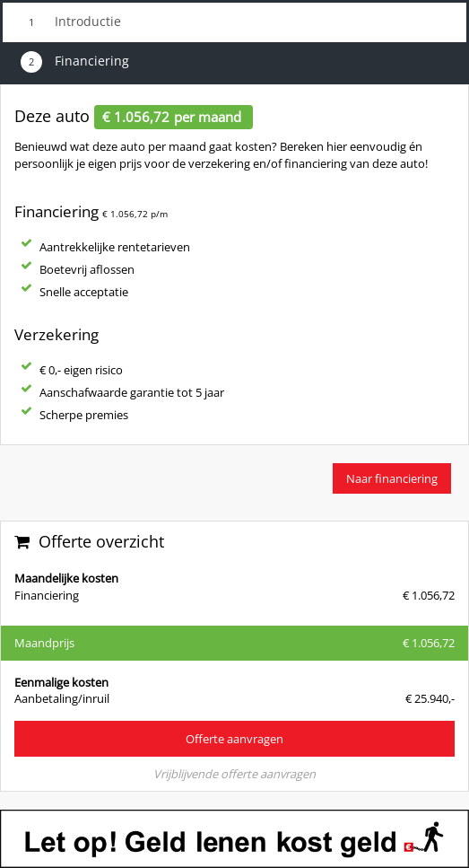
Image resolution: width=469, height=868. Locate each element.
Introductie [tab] (71, 22)
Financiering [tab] (75, 62)
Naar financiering (392, 478)
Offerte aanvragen (234, 739)
